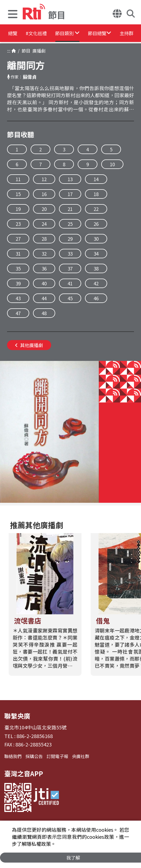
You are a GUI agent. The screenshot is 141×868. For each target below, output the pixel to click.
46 (96, 298)
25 (70, 224)
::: (9, 51)
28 (44, 239)
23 (18, 224)
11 (18, 179)
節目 (25, 51)
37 (70, 268)
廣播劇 (38, 51)
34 (96, 254)
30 (96, 239)
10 (112, 164)
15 (18, 194)
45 (70, 298)
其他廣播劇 (29, 345)
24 (44, 224)
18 (96, 194)
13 (70, 179)
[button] (13, 15)
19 (18, 209)
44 (44, 298)
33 (70, 254)
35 (18, 268)
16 (44, 194)
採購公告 (34, 756)
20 (44, 209)
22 (96, 209)
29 (70, 239)
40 (44, 283)
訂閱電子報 (57, 756)
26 (96, 224)
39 (18, 283)
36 (44, 268)
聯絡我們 (13, 756)
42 (96, 283)
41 (70, 283)
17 (70, 194)
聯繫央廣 (17, 716)
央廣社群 (81, 756)
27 (18, 239)
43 (18, 298)
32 (44, 254)
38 (96, 268)
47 (18, 313)
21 (70, 209)
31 (18, 254)
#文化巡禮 (45, 34)
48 (44, 313)
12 (44, 179)
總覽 (14, 34)
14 (96, 179)
